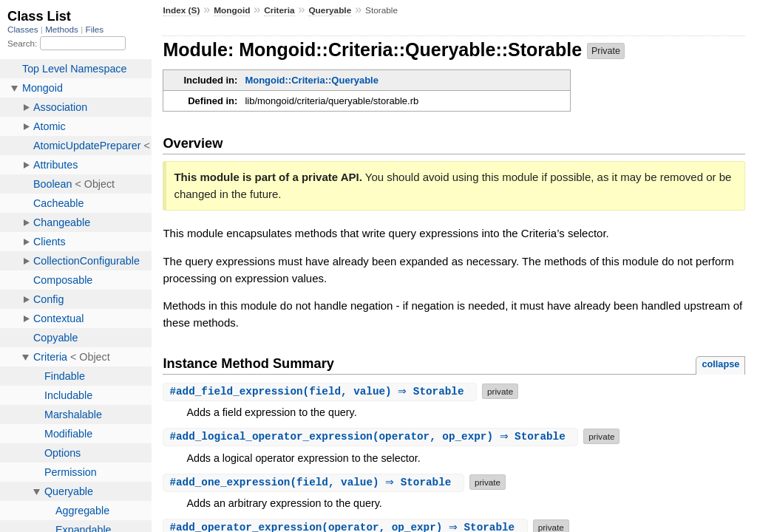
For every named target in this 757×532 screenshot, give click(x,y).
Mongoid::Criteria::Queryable (312, 80)
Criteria (279, 10)
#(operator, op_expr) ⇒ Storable (372, 436)
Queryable (330, 10)
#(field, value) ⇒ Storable (322, 391)
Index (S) (181, 10)
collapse (720, 364)
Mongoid (232, 10)
